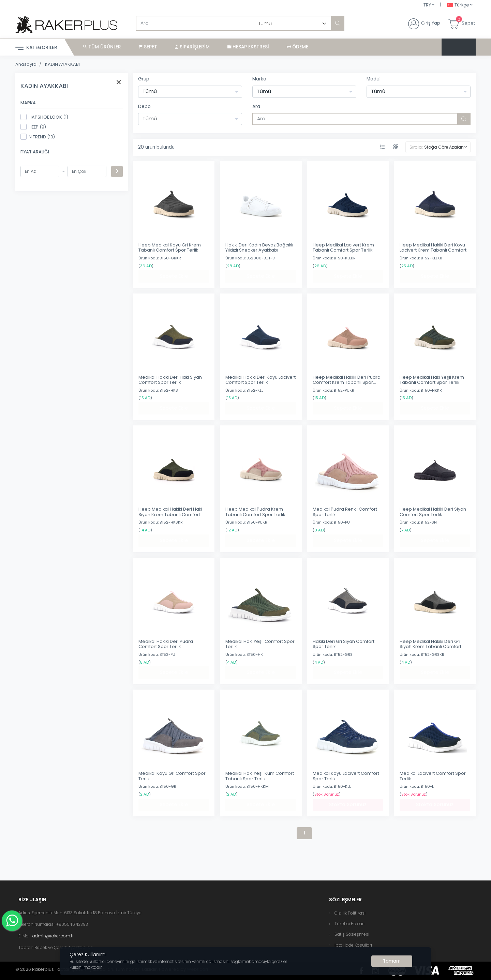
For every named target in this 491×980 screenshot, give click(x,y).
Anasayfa (26, 64)
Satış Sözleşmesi (352, 934)
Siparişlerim (192, 47)
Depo (144, 107)
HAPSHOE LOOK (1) (44, 117)
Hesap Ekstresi (248, 47)
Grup (144, 79)
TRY (427, 5)
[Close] (392, 961)
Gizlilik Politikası (350, 913)
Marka (259, 79)
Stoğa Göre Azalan (444, 147)
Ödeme (297, 47)
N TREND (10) (38, 137)
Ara (256, 107)
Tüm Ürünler (102, 47)
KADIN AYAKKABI (62, 64)
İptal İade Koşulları (353, 945)
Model (374, 79)
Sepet (148, 47)
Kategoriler (36, 48)
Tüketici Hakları (349, 924)
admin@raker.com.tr (53, 936)
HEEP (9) (33, 127)
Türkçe (458, 5)
